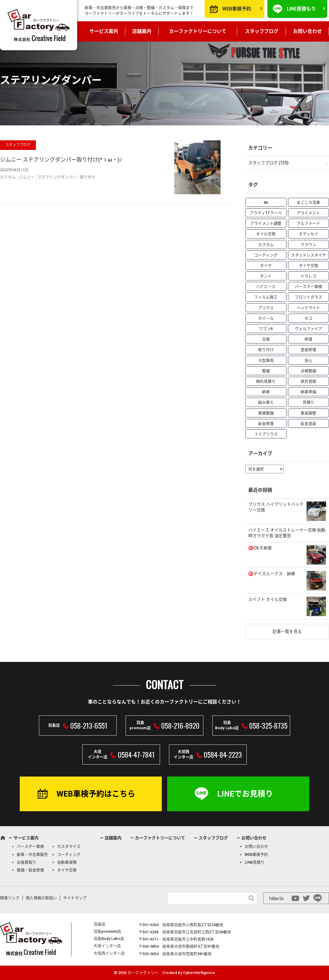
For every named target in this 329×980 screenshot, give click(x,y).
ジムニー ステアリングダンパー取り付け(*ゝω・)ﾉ (61, 160)
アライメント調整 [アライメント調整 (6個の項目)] (266, 223)
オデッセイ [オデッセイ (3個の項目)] (309, 234)
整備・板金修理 (30, 870)
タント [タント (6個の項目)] (266, 276)
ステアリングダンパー (57, 177)
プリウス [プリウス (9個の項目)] (266, 308)
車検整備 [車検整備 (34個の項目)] (266, 413)
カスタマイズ (69, 846)
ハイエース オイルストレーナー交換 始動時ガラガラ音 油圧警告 (287, 533)
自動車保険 (67, 862)
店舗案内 (142, 31)
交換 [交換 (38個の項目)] (266, 339)
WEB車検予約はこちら (96, 794)
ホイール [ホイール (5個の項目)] (266, 318)
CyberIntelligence (199, 973)
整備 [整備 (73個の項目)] (266, 371)
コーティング (69, 854)
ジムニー (27, 177)
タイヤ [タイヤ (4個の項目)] (266, 266)
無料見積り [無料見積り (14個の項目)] (266, 381)
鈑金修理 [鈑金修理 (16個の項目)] (266, 424)
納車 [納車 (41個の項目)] (266, 392)
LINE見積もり (301, 9)
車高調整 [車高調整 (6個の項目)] (308, 413)
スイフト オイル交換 (268, 599)
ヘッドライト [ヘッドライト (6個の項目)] (308, 308)
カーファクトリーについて (198, 31)
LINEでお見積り (245, 794)
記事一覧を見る (287, 631)
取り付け (88, 177)
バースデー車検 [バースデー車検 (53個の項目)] (309, 287)
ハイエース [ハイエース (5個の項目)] (266, 287)
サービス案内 (104, 31)
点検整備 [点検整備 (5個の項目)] (308, 371)
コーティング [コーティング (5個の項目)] (266, 255)
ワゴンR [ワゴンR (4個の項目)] (266, 329)
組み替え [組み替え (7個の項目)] (266, 402)
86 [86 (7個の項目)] (266, 202)
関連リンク (10, 898)
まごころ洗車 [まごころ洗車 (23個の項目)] (308, 202)
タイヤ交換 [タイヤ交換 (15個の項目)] (309, 266)
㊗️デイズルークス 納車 (272, 574)
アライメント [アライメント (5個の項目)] (308, 213)
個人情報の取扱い (41, 898)
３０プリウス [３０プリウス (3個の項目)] (266, 434)
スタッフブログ (262, 31)
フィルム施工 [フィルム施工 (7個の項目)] (266, 297)
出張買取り (26, 862)
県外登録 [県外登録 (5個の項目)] (308, 381)
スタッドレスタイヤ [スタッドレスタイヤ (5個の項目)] (309, 255)
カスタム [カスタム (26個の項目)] (266, 245)
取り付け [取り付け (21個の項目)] (266, 350)
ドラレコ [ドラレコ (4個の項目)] (308, 276)
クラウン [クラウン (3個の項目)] (308, 245)
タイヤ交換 (67, 870)
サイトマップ (75, 898)
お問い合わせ (307, 31)
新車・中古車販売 (32, 854)
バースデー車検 (30, 846)
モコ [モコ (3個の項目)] (308, 318)
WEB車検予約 (237, 9)
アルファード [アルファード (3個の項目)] (308, 223)
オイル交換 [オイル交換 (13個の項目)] (266, 234)
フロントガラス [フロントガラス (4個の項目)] (309, 297)
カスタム (8, 177)
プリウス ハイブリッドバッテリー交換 (276, 507)
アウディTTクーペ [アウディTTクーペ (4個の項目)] (266, 213)
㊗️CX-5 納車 (260, 548)
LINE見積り (255, 862)
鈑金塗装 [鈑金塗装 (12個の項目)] (308, 424)
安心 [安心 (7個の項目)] (308, 360)
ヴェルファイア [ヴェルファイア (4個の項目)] (309, 329)
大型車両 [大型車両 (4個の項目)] (266, 360)
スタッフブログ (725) (268, 163)
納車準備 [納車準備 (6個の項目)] (308, 392)
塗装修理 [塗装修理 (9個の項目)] (308, 350)
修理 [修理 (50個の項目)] (308, 339)
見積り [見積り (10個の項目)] (309, 402)
